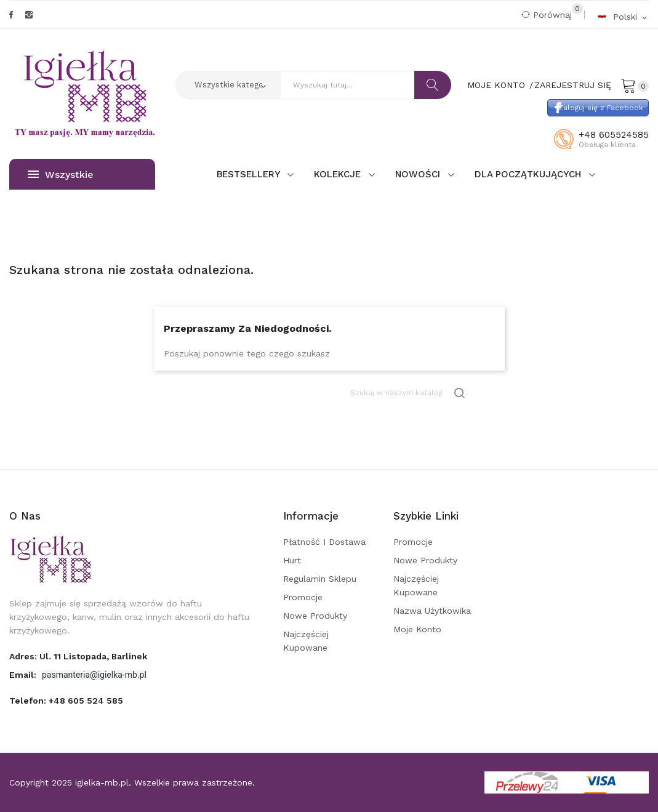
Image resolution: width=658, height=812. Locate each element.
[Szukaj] (409, 393)
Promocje (303, 597)
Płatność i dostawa (324, 542)
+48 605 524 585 (86, 701)
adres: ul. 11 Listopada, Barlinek (78, 656)
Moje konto (417, 629)
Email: (24, 675)
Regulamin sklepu (320, 579)
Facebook (11, 15)
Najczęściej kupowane (306, 641)
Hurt (292, 560)
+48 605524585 (614, 135)
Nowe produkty (315, 616)
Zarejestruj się (573, 85)
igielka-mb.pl (102, 782)
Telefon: (66, 701)
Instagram (29, 15)
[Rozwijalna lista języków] (623, 16)
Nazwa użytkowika (432, 611)
